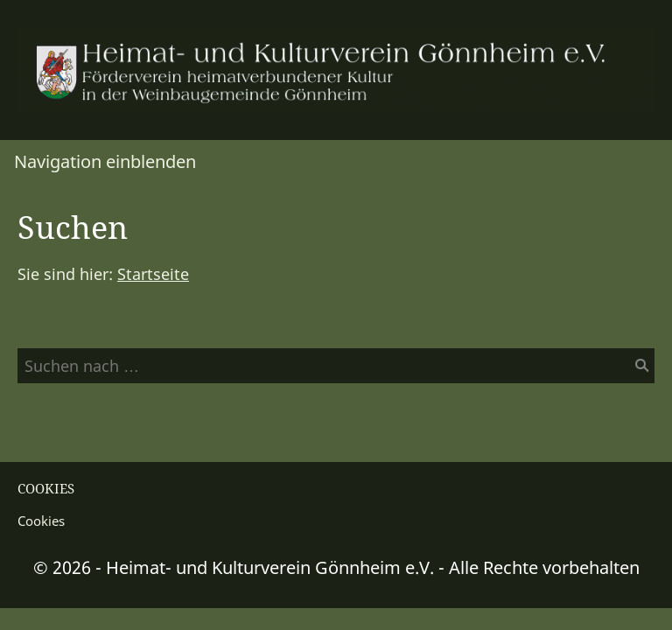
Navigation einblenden (105, 161)
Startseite (153, 274)
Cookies (41, 521)
